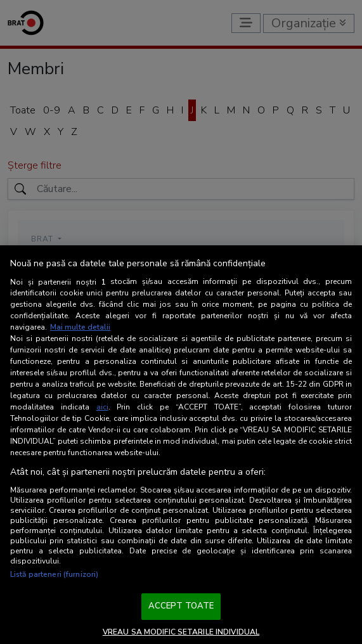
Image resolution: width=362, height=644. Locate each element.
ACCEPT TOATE (181, 606)
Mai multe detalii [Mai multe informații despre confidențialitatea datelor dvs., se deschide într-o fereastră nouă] (80, 327)
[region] (181, 445)
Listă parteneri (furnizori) (54, 574)
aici (102, 407)
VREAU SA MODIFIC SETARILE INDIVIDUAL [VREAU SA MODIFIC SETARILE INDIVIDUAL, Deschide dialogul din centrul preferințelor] (181, 632)
